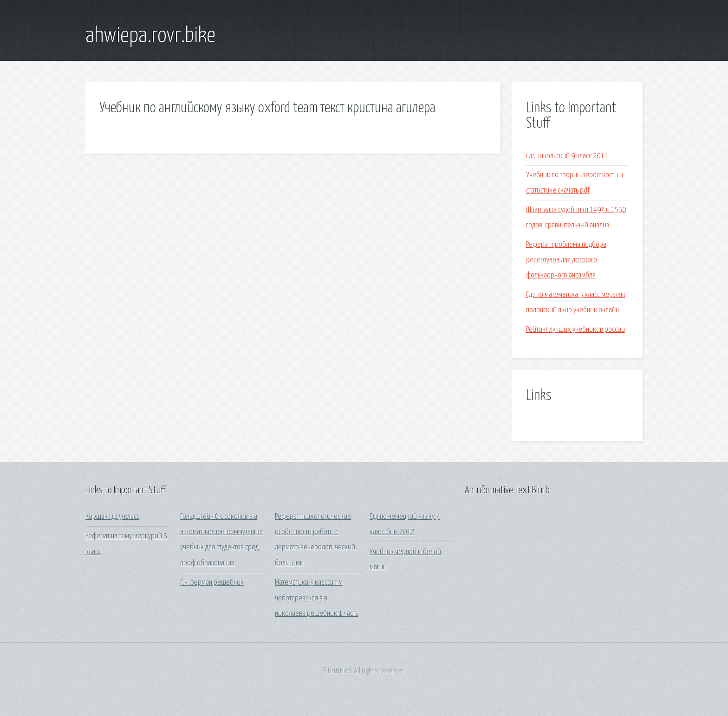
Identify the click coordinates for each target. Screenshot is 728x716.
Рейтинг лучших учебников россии (575, 330)
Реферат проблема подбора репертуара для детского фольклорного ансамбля (566, 260)
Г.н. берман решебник (212, 583)
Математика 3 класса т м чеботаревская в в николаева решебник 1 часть (316, 598)
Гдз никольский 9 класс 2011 (567, 156)
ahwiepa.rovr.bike (150, 36)
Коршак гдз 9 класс (112, 517)
